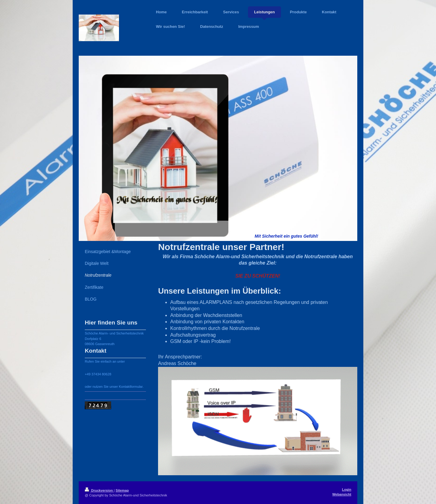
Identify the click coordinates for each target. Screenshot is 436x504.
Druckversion (99, 490)
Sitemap (122, 490)
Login (347, 489)
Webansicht (342, 494)
